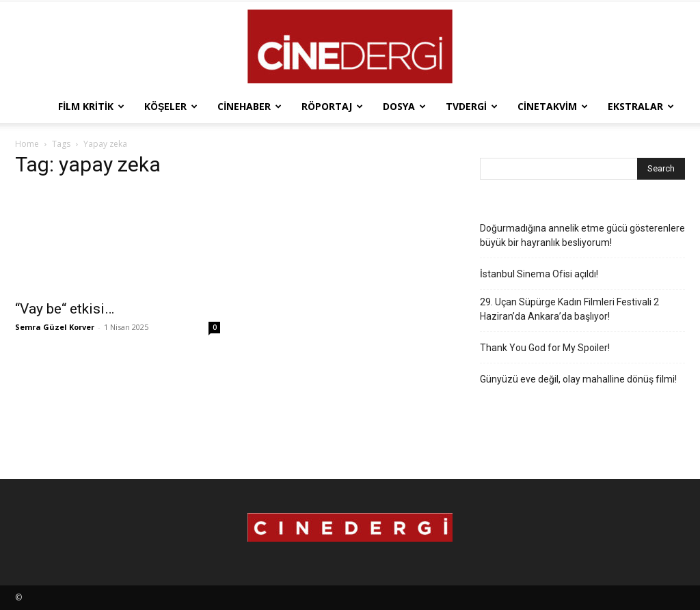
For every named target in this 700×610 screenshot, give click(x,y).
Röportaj (332, 106)
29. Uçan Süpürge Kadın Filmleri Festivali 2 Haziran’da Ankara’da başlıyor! (569, 309)
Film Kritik (91, 106)
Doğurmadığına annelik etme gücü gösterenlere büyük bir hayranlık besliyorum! (582, 235)
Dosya (404, 106)
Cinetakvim (553, 106)
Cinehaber (250, 106)
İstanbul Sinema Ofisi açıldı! (539, 274)
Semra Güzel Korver (55, 327)
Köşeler (171, 106)
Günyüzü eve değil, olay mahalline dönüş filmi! (578, 379)
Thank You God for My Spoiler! (545, 348)
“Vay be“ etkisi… (65, 309)
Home (27, 144)
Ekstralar (641, 106)
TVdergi (472, 106)
